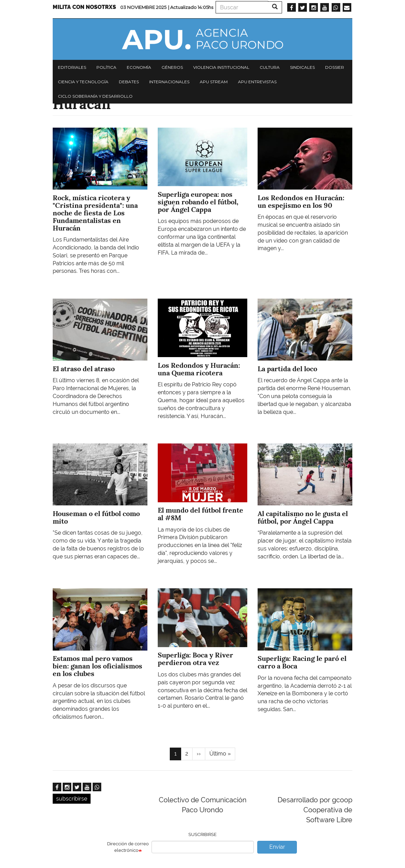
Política (106, 67)
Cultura (270, 67)
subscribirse (72, 799)
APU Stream (214, 82)
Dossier (335, 67)
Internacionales (169, 82)
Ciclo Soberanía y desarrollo (95, 96)
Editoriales (72, 67)
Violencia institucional (221, 67)
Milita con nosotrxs (84, 7)
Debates (129, 82)
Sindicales (302, 67)
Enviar (277, 847)
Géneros (172, 67)
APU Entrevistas (257, 82)
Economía (139, 67)
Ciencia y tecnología (83, 82)
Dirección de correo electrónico (128, 847)
